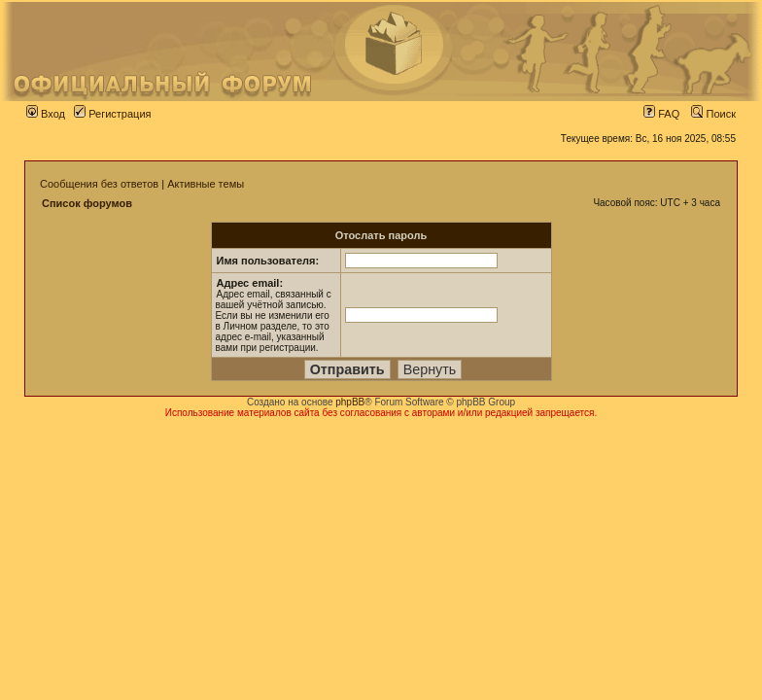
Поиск (713, 114)
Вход (46, 114)
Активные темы (206, 184)
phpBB (350, 402)
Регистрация (112, 114)
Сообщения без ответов (99, 184)
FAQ (661, 114)
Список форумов (87, 203)
